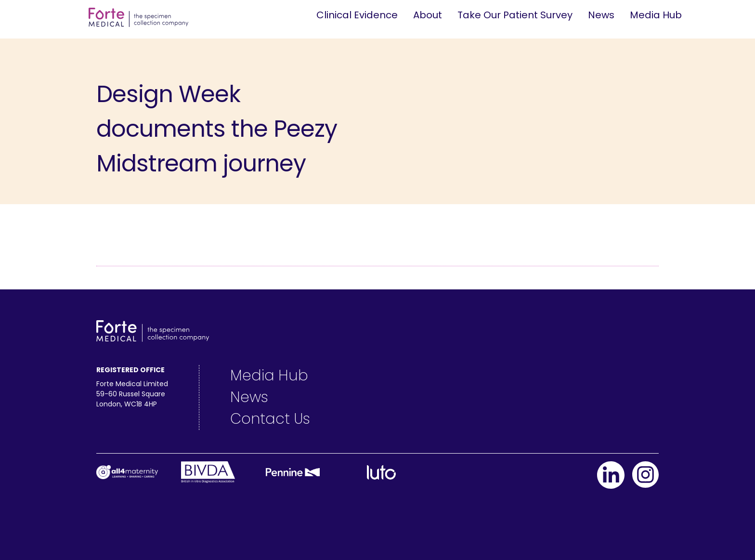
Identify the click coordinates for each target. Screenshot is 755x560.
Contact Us (270, 419)
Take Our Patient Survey (515, 15)
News (601, 15)
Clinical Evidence (357, 15)
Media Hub (656, 15)
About (428, 15)
